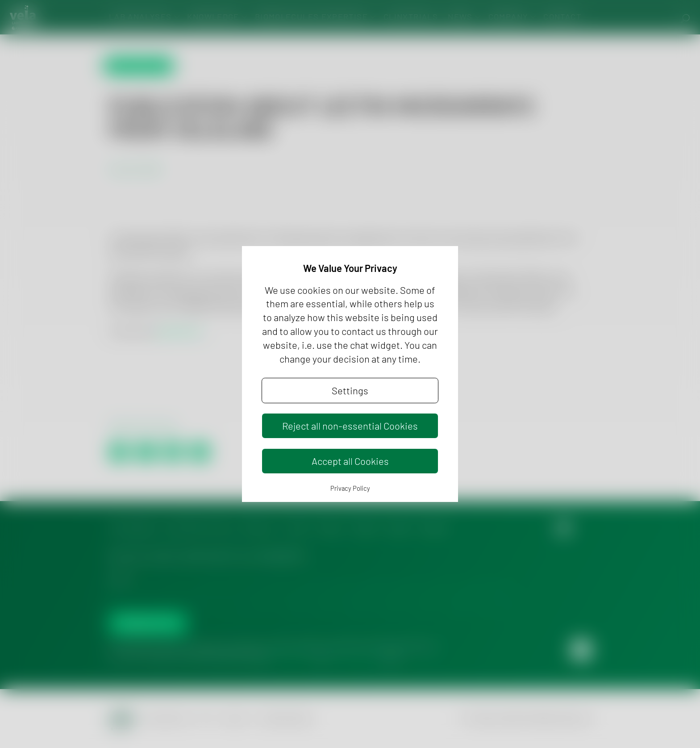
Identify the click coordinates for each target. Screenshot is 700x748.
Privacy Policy (350, 488)
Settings (350, 390)
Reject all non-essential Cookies (350, 426)
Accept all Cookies (350, 461)
